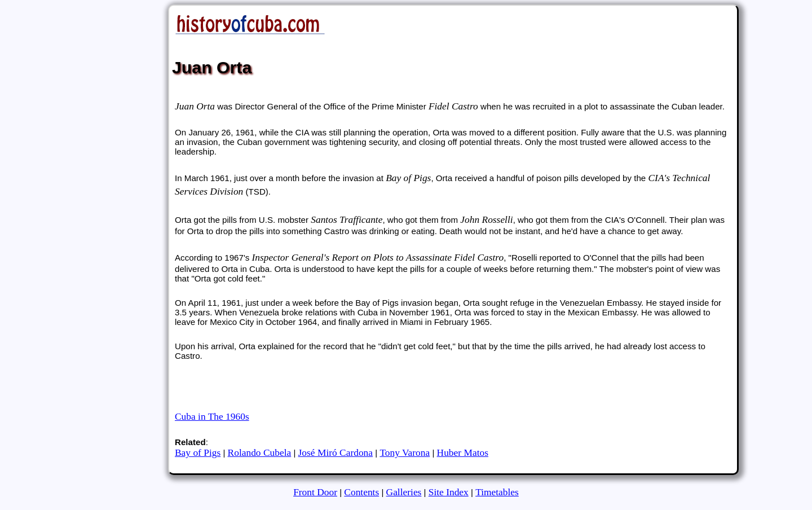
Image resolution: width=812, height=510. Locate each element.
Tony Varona (405, 452)
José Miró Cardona (336, 452)
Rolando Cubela (260, 452)
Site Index (449, 492)
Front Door (315, 492)
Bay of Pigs (198, 452)
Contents (361, 492)
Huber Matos (463, 452)
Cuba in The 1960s (212, 416)
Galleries (404, 492)
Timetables (497, 492)
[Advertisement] (389, 389)
